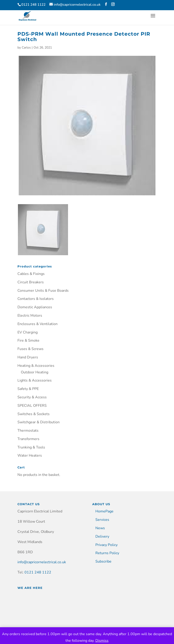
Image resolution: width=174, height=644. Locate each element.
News (100, 528)
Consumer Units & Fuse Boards (43, 291)
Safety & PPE (28, 389)
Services (102, 520)
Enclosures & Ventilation (37, 324)
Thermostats (28, 431)
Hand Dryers (28, 357)
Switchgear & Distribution (39, 422)
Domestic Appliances (35, 307)
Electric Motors (30, 316)
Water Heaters (30, 455)
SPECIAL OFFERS (32, 406)
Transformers (28, 439)
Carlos (26, 48)
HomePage (104, 511)
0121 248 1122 (38, 572)
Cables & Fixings (31, 274)
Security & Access (32, 397)
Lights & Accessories (35, 380)
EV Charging (28, 332)
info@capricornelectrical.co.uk (42, 562)
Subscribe (103, 561)
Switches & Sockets (34, 414)
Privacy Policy (106, 545)
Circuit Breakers (31, 282)
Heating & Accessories (36, 366)
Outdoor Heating (35, 372)
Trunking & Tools (31, 447)
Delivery (102, 536)
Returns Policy (107, 553)
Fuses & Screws (30, 349)
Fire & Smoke (28, 340)
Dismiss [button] (102, 641)
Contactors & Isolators (36, 299)
